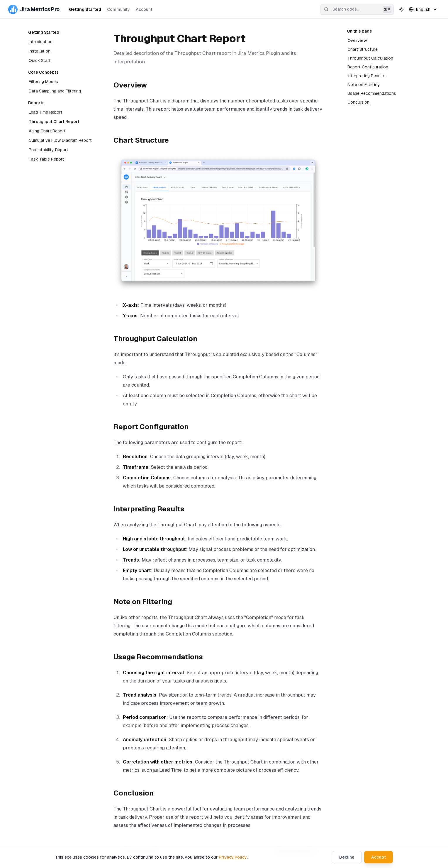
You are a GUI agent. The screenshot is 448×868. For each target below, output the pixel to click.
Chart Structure (363, 49)
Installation (40, 51)
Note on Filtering (364, 85)
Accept (379, 857)
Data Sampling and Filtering (55, 91)
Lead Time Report (46, 112)
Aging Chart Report (47, 131)
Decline (347, 857)
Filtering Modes (43, 82)
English (423, 9)
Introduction (41, 42)
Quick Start (40, 60)
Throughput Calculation (371, 58)
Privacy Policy (233, 857)
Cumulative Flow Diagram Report (60, 140)
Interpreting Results (366, 76)
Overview (357, 41)
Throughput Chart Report (54, 122)
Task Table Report (46, 159)
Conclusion (358, 102)
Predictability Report (49, 150)
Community (118, 9)
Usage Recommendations (372, 93)
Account (144, 9)
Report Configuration (368, 67)
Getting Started (85, 9)
